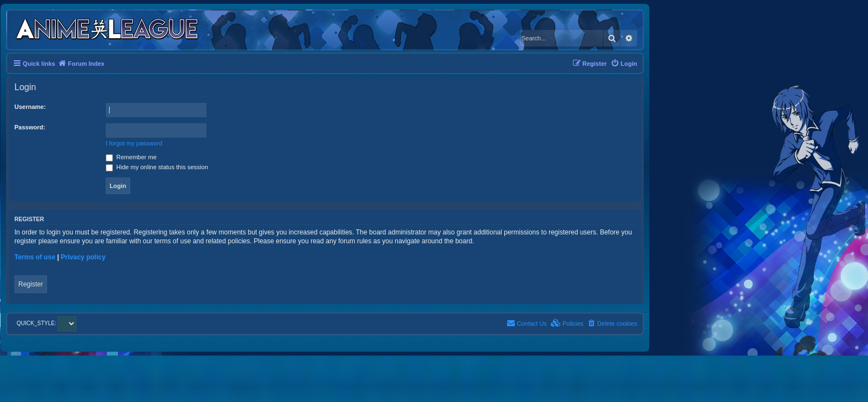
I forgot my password (134, 143)
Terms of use (35, 257)
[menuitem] (624, 64)
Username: (30, 107)
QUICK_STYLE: (46, 323)
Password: (30, 127)
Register (31, 284)
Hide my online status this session (157, 167)
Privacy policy (83, 257)
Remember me (131, 157)
